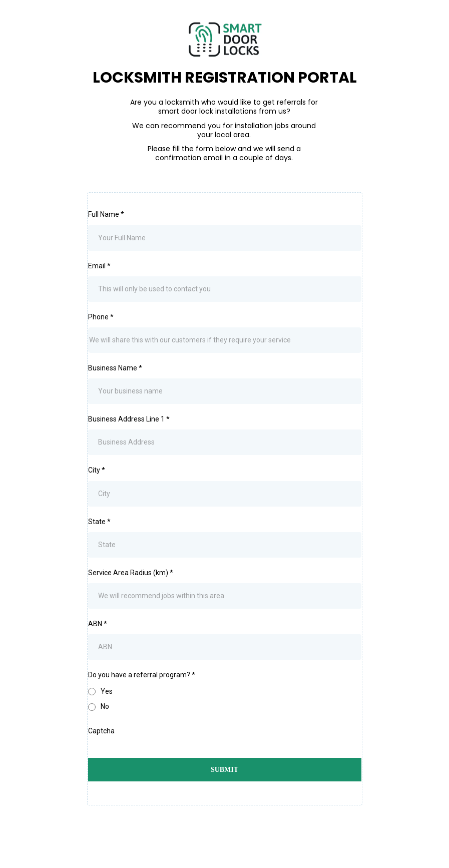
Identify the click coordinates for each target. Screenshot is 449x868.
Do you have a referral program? (142, 675)
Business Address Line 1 (129, 419)
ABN (98, 624)
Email (99, 266)
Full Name (106, 214)
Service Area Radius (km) (131, 573)
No (105, 706)
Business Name (115, 368)
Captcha (101, 731)
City (97, 470)
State (99, 522)
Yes (107, 691)
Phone (101, 317)
